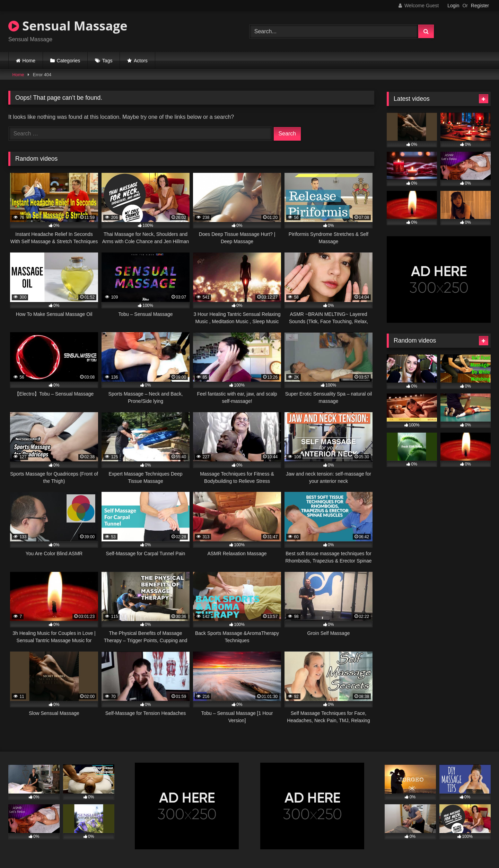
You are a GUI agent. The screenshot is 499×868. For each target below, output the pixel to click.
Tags (107, 61)
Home (29, 61)
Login (453, 6)
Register (480, 6)
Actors (141, 61)
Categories (69, 61)
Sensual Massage (68, 26)
